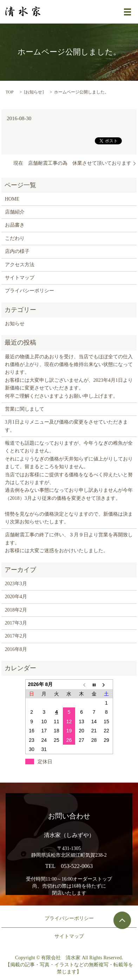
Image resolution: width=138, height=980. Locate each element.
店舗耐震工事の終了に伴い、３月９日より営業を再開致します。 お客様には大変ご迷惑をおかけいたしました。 (69, 543)
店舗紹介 (15, 212)
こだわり (15, 238)
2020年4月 (16, 597)
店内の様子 (17, 251)
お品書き (15, 225)
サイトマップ (20, 278)
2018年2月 (16, 610)
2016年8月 (16, 649)
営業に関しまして (25, 409)
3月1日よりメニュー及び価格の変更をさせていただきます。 (66, 426)
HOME (12, 199)
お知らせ (34, 92)
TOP (9, 92)
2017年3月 (16, 623)
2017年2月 (16, 636)
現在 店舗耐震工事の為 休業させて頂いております (72, 163)
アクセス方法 (20, 265)
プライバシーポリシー (29, 291)
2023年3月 (16, 584)
